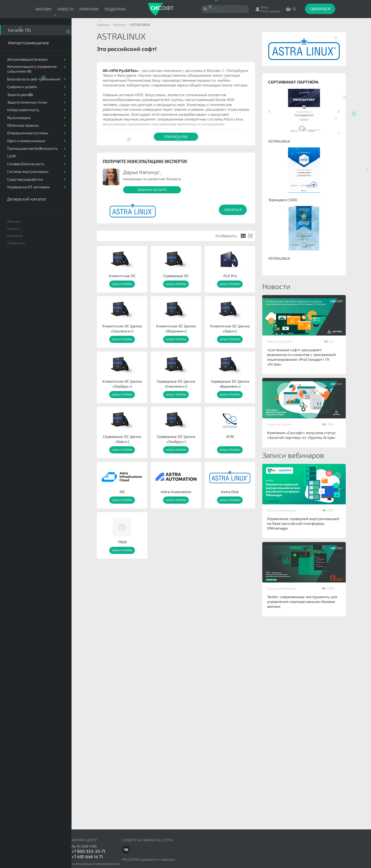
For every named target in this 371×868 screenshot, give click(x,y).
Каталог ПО (19, 30)
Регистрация (271, 11)
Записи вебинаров (281, 510)
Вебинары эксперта (152, 190)
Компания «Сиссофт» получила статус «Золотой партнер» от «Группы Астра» (301, 435)
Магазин (44, 9)
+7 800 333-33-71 (88, 851)
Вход (264, 7)
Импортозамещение (28, 43)
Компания (89, 9)
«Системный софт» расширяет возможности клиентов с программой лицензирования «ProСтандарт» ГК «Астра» (301, 357)
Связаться (320, 9)
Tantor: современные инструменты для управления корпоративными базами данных (302, 601)
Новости (65, 9)
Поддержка (115, 9)
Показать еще (176, 137)
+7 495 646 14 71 (87, 857)
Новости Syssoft (280, 341)
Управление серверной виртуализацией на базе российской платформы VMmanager (303, 523)
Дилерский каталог (27, 199)
